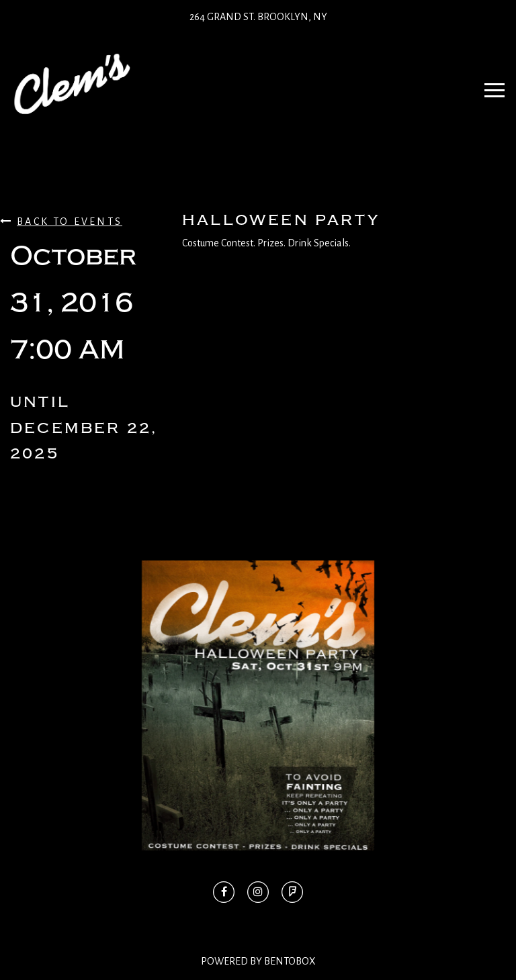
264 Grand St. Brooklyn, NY (258, 17)
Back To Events (61, 221)
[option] (258, 705)
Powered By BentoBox (258, 961)
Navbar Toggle (490, 84)
